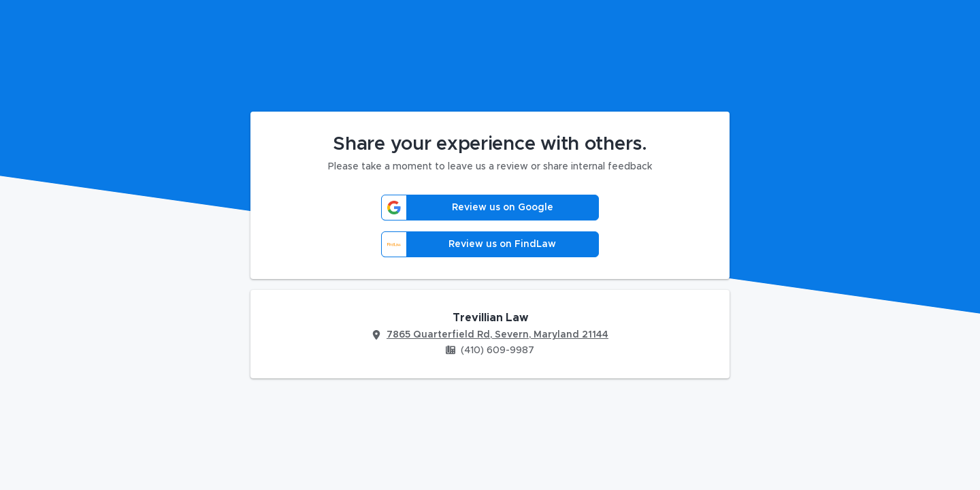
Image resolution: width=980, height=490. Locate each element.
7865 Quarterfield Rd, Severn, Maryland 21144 (497, 335)
